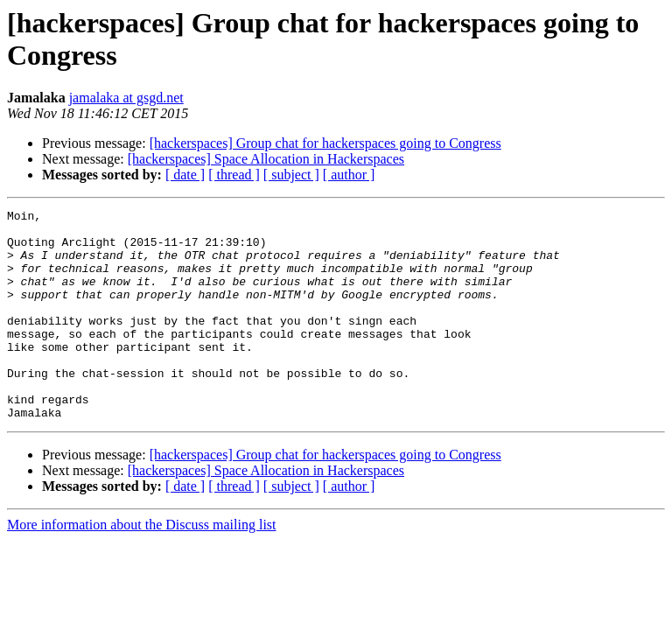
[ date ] (185, 175)
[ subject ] (291, 175)
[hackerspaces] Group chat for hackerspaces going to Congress (325, 143)
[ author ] (349, 175)
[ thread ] (234, 175)
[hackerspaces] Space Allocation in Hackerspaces (266, 159)
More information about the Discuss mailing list (142, 567)
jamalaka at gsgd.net (126, 98)
